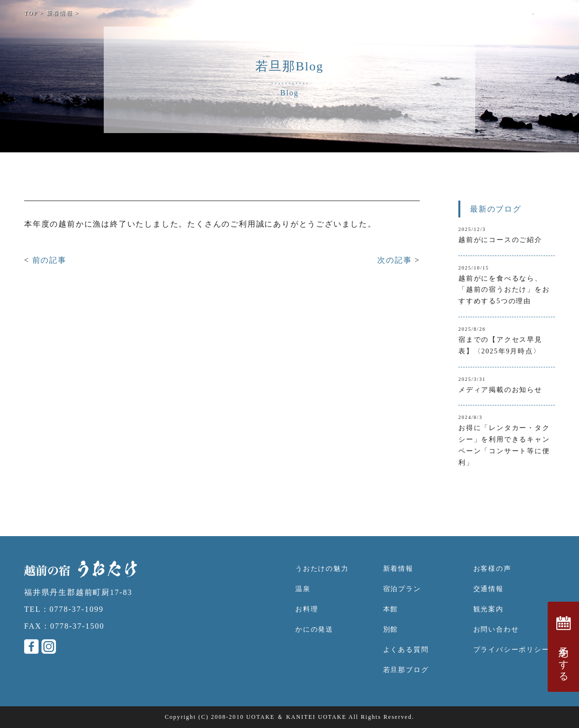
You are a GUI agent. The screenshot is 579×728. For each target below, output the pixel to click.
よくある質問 (406, 650)
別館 (391, 629)
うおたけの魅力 (322, 569)
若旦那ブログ (406, 670)
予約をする (564, 647)
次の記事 (396, 260)
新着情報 (398, 569)
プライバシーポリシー (511, 650)
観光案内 (489, 609)
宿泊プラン (402, 589)
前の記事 (49, 260)
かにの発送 (314, 629)
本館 (391, 609)
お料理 (307, 609)
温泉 (303, 589)
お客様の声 (492, 569)
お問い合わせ (496, 629)
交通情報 (489, 589)
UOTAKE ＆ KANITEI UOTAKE (296, 717)
